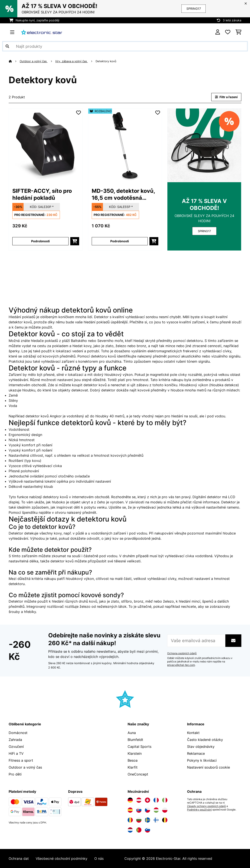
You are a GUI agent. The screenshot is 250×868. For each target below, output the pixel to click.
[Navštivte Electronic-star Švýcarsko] (147, 800)
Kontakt (193, 733)
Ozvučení (16, 747)
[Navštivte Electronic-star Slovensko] (139, 810)
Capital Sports (139, 747)
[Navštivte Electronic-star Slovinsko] (147, 830)
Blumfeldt (135, 740)
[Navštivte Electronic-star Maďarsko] (156, 810)
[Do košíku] (75, 241)
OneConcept (138, 774)
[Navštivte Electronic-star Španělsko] (130, 810)
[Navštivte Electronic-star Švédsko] (147, 820)
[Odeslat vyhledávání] (7, 46)
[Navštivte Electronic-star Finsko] (156, 820)
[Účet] (218, 32)
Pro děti (15, 774)
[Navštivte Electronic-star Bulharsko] (139, 820)
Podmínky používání (199, 810)
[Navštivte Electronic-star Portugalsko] (139, 830)
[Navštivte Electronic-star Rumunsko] (130, 820)
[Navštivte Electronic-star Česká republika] (147, 810)
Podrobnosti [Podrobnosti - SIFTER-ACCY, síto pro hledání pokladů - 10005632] (40, 241)
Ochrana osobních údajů (182, 653)
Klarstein (135, 753)
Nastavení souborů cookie (208, 767)
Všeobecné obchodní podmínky (62, 858)
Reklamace (196, 753)
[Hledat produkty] (125, 46)
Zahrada (15, 740)
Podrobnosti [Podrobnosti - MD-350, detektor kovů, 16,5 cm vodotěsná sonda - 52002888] (120, 241)
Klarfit (133, 767)
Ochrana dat (19, 858)
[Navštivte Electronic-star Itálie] (165, 800)
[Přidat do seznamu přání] (79, 113)
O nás (99, 858)
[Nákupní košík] (238, 32)
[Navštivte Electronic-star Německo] (130, 800)
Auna (132, 733)
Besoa (133, 760)
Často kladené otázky (205, 740)
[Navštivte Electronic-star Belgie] (165, 820)
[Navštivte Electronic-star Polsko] (165, 810)
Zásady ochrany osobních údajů (206, 806)
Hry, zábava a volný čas (72, 61)
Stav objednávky (201, 747)
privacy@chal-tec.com (181, 665)
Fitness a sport (21, 760)
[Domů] (14, 61)
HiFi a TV (16, 753)
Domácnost (18, 733)
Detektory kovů (106, 61)
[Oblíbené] (228, 32)
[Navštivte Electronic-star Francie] (156, 800)
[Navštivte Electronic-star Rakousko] (139, 800)
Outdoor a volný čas (34, 61)
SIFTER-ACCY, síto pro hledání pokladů (42, 194)
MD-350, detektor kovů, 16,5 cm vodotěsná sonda (123, 194)
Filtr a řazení (226, 97)
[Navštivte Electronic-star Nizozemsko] (130, 830)
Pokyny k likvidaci (202, 760)
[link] (46, 145)
